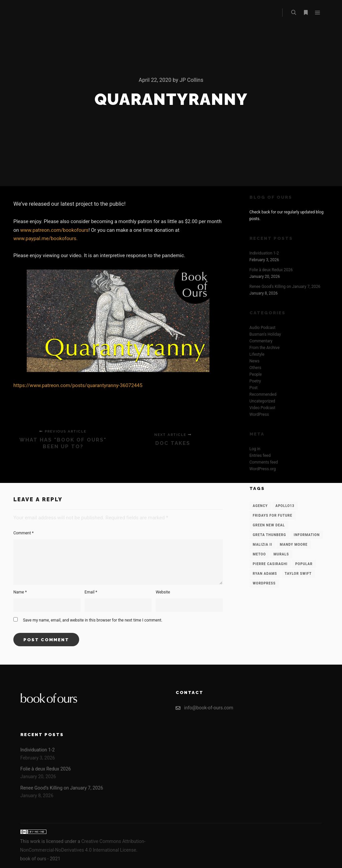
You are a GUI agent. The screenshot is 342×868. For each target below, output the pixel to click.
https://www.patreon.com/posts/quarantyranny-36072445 (78, 385)
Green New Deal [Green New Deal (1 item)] (269, 525)
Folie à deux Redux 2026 (271, 270)
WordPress (259, 414)
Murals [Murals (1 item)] (281, 554)
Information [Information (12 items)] (307, 535)
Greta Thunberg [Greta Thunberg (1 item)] (270, 535)
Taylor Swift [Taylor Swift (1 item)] (298, 574)
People (256, 374)
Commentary (261, 341)
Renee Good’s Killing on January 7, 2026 (285, 287)
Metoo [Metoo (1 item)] (259, 554)
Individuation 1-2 (264, 253)
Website (163, 592)
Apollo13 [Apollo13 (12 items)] (285, 506)
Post (253, 388)
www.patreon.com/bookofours (54, 230)
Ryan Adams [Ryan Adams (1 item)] (265, 574)
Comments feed (264, 462)
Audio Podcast (263, 328)
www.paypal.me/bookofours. (45, 238)
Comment (24, 533)
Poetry (255, 381)
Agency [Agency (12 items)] (260, 506)
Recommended (263, 394)
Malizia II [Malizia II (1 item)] (263, 545)
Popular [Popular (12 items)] (304, 564)
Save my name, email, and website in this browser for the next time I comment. (93, 620)
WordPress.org (263, 469)
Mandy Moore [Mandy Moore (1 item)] (294, 545)
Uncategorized (262, 401)
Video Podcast (263, 408)
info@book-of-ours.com (204, 708)
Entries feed (260, 456)
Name (20, 592)
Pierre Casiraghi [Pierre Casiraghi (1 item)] (270, 564)
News (254, 361)
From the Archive (265, 348)
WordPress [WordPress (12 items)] (264, 583)
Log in (255, 449)
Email (91, 592)
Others (255, 368)
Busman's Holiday (265, 334)
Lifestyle (257, 354)
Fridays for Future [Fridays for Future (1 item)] (273, 515)
